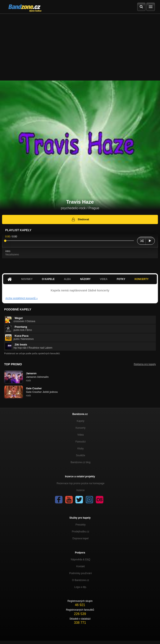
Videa (104, 279)
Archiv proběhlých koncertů (22, 298)
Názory (85, 279)
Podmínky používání (81, 573)
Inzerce (81, 490)
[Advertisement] (80, 45)
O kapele (48, 279)
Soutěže (80, 455)
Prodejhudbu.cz (81, 532)
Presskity (81, 525)
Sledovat (80, 219)
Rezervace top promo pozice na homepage (81, 483)
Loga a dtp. (80, 587)
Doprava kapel (81, 538)
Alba (67, 279)
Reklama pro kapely (145, 364)
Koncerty (142, 279)
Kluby (80, 449)
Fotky (121, 279)
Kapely (81, 421)
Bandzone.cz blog (81, 462)
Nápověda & (81, 560)
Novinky (27, 279)
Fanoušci (81, 442)
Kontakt (81, 566)
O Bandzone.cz (80, 580)
